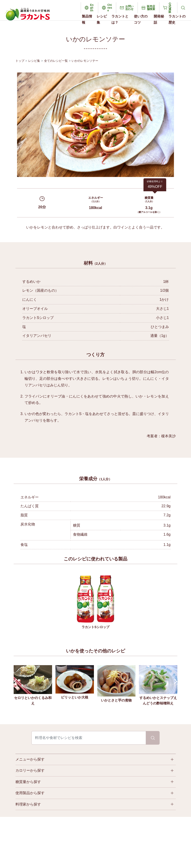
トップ (20, 61)
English (92, 8)
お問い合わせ (129, 8)
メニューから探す (30, 759)
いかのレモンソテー (85, 61)
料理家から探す (28, 804)
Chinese (110, 8)
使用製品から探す (30, 793)
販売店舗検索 (151, 8)
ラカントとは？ (120, 19)
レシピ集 (102, 19)
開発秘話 (159, 19)
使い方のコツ (141, 19)
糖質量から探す (28, 782)
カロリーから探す (30, 770)
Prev (16, 681)
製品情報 (87, 19)
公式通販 (170, 8)
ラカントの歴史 (177, 19)
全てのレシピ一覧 (56, 61)
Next (175, 681)
